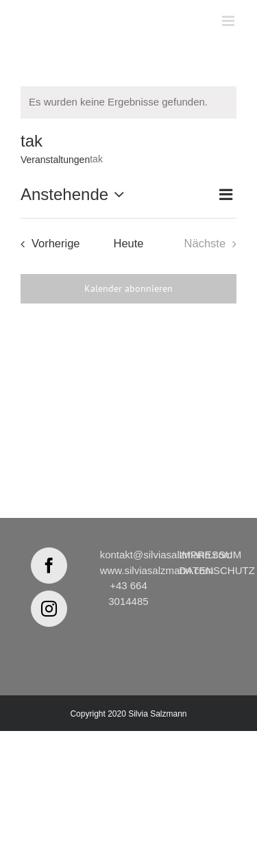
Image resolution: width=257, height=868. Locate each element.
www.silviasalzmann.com (157, 570)
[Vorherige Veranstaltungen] (47, 244)
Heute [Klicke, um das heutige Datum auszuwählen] (128, 243)
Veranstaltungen (55, 160)
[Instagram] (49, 609)
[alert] (128, 102)
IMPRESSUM (210, 555)
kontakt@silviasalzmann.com (167, 555)
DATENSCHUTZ (217, 570)
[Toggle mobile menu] (229, 21)
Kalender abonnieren (128, 289)
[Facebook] (49, 566)
